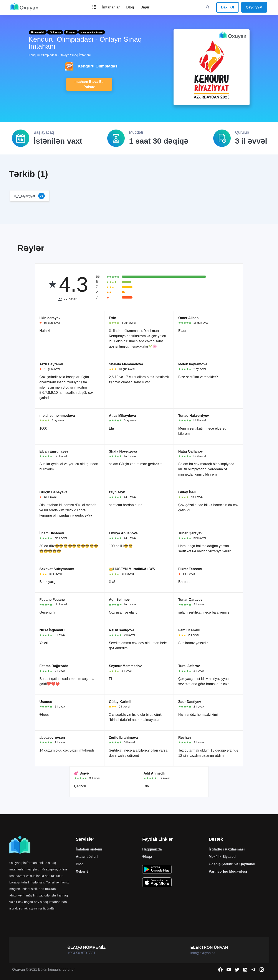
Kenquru (71, 32)
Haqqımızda (152, 849)
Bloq (80, 864)
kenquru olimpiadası (92, 32)
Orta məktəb (38, 32)
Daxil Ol (228, 7)
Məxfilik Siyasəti (222, 857)
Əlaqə (147, 857)
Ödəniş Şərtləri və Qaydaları (232, 864)
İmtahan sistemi (89, 849)
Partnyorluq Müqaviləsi (228, 871)
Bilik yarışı (55, 32)
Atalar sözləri (87, 857)
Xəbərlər (83, 871)
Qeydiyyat (254, 7)
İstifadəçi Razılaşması (227, 849)
